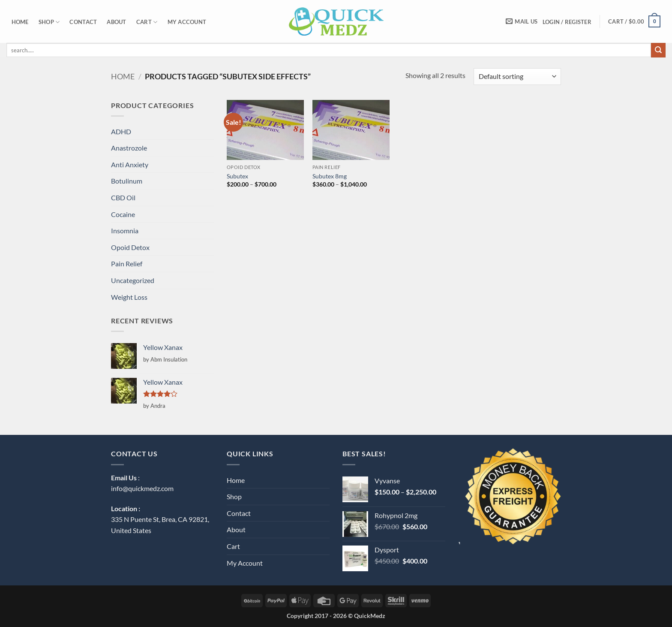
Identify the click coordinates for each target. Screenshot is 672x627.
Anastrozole (129, 148)
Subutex (237, 176)
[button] (567, 22)
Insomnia (125, 231)
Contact (83, 22)
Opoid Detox (130, 247)
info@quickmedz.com (142, 488)
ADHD (121, 131)
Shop (49, 22)
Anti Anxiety (130, 164)
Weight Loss (129, 297)
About (116, 22)
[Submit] (658, 50)
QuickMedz (370, 616)
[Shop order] (517, 77)
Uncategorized (133, 280)
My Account (187, 22)
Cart (147, 22)
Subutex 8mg (330, 176)
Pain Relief (127, 264)
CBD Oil (123, 197)
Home (20, 22)
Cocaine (123, 214)
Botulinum (127, 181)
